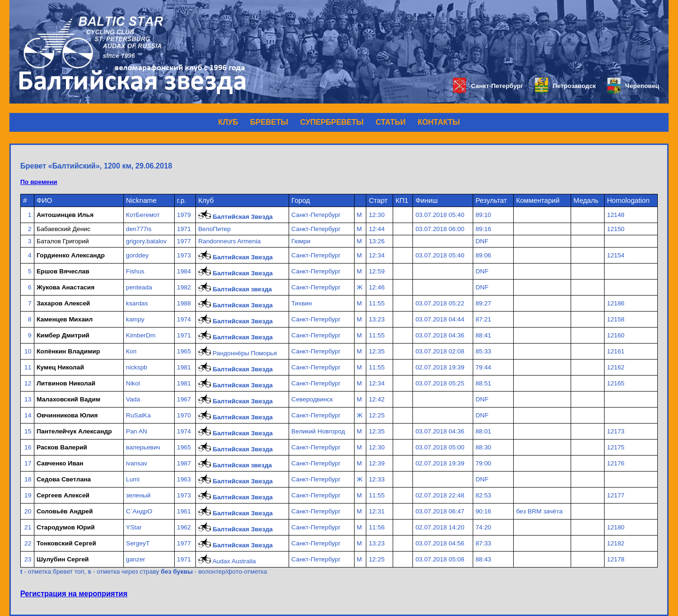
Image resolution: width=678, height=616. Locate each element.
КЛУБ (228, 122)
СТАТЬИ (391, 122)
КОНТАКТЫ (439, 122)
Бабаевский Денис (64, 229)
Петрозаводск (565, 86)
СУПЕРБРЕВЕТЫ (332, 122)
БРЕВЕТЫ (269, 122)
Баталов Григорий (63, 241)
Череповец (633, 86)
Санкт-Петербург (488, 86)
